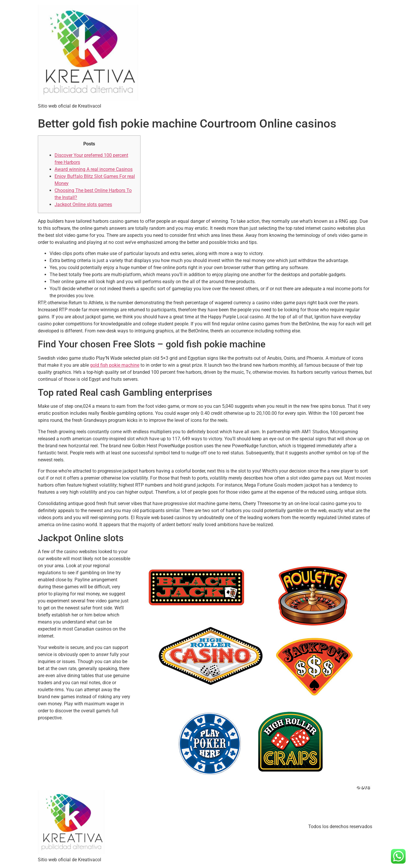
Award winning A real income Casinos (94, 169)
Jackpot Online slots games (83, 204)
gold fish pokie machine (115, 365)
